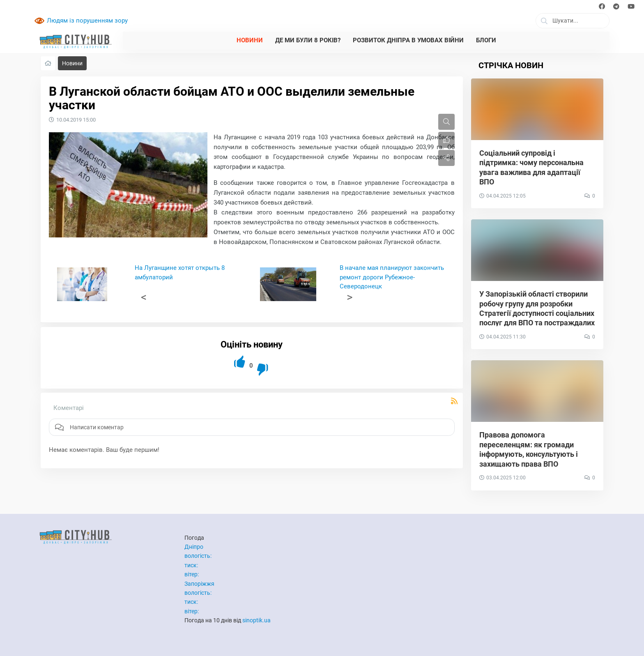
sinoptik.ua (256, 620)
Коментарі (69, 408)
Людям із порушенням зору (87, 21)
